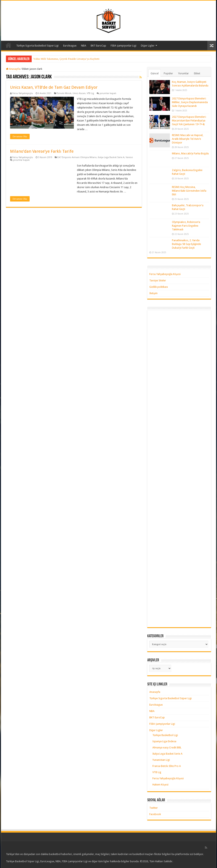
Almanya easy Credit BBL (167, 747)
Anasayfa (8, 45)
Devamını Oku (20, 136)
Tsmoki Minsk (64, 93)
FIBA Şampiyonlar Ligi (124, 46)
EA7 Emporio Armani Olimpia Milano (77, 157)
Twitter (154, 808)
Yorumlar (183, 73)
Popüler (168, 73)
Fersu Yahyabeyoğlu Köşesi (165, 274)
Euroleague (70, 46)
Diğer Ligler (148, 46)
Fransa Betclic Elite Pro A (167, 766)
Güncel (155, 73)
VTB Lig (90, 93)
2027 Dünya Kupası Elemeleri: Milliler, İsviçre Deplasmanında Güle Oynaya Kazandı (190, 102)
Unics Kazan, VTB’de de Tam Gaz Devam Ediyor (54, 87)
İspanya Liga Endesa (164, 741)
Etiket (197, 73)
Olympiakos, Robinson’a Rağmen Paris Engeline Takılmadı (186, 226)
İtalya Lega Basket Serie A (111, 157)
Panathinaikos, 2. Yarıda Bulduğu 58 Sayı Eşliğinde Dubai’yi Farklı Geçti (186, 244)
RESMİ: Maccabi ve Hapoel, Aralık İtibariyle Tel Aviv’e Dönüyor (188, 139)
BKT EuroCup (98, 46)
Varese (129, 157)
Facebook (155, 814)
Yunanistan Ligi (161, 760)
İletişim (153, 293)
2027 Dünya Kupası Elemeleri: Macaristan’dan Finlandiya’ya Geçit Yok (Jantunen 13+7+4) (189, 121)
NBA (84, 46)
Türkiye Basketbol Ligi (165, 735)
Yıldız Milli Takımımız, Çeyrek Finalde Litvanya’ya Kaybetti (66, 59)
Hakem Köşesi (160, 785)
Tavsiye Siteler (158, 280)
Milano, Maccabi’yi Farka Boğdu (190, 153)
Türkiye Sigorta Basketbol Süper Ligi (37, 46)
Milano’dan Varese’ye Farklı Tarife (42, 151)
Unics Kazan (79, 93)
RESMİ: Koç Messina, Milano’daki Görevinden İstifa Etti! (189, 191)
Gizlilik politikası (159, 287)
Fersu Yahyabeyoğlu (23, 93)
